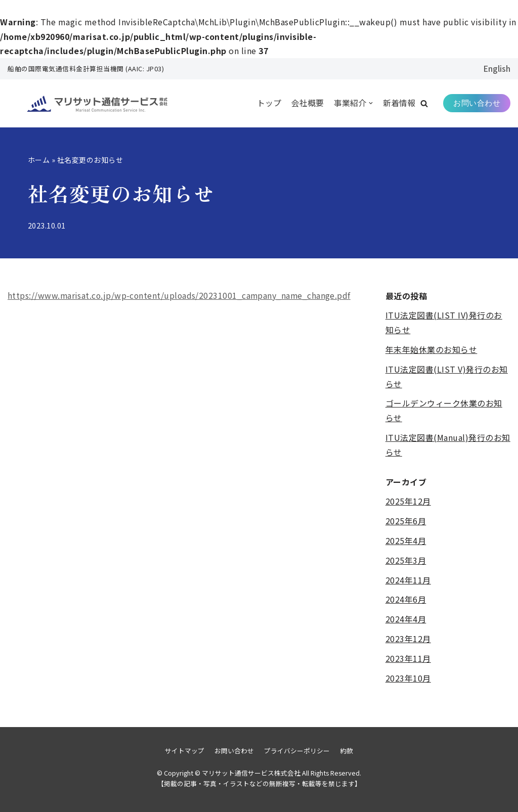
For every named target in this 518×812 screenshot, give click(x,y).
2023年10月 (408, 678)
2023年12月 (408, 639)
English (497, 68)
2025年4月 (406, 541)
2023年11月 (408, 658)
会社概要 (308, 103)
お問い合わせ (477, 103)
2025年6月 (406, 521)
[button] (424, 103)
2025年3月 (406, 560)
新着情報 (399, 103)
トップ (269, 103)
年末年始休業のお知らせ (431, 350)
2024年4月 (406, 619)
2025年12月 (408, 502)
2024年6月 (406, 600)
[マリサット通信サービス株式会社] (83, 103)
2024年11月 (408, 580)
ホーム (39, 160)
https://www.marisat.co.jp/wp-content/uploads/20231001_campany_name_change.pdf (181, 296)
